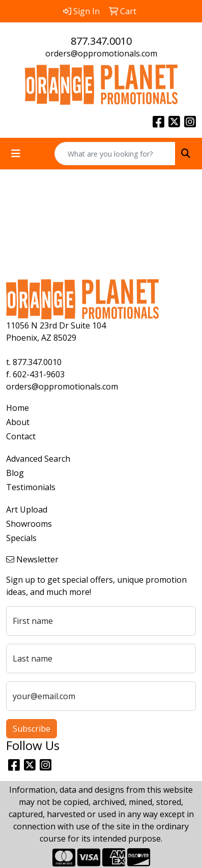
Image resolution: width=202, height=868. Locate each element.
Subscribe (32, 729)
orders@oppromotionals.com (101, 53)
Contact (21, 436)
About (18, 422)
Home (18, 408)
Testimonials (31, 487)
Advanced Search (38, 459)
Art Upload (27, 510)
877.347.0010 (101, 41)
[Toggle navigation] (16, 154)
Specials (21, 538)
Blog (15, 473)
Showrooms (29, 524)
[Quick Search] (115, 154)
